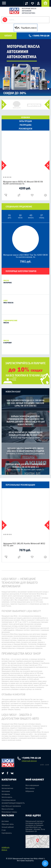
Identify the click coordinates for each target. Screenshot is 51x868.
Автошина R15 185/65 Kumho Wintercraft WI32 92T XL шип (24, 544)
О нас (4, 830)
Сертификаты (7, 833)
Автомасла (6, 785)
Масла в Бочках (8, 809)
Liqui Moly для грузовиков (11, 806)
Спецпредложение (9, 800)
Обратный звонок (29, 761)
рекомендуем (25, 129)
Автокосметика (7, 788)
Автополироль (7, 797)
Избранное (30, 791)
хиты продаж (25, 121)
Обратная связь (8, 824)
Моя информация (32, 785)
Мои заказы (30, 788)
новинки (25, 117)
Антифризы (6, 794)
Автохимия (6, 791)
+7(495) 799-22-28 (41, 36)
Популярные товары (9, 812)
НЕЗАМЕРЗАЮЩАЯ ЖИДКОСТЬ (13, 803)
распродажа (25, 125)
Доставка (5, 821)
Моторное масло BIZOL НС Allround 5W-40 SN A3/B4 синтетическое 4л (23, 183)
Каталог (8, 36)
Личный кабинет (8, 827)
